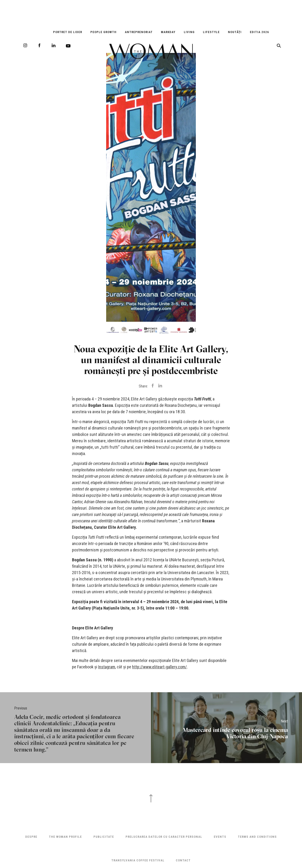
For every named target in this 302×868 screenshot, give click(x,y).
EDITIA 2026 (259, 32)
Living (189, 32)
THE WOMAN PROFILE (65, 837)
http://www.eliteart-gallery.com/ (159, 667)
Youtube (68, 46)
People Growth (103, 32)
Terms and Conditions (257, 837)
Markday (168, 32)
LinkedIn (54, 45)
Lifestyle (211, 32)
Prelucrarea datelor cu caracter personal (164, 837)
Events (220, 837)
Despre (31, 837)
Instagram (25, 45)
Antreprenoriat (139, 32)
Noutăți (235, 32)
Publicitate (104, 837)
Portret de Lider (68, 32)
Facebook (39, 45)
